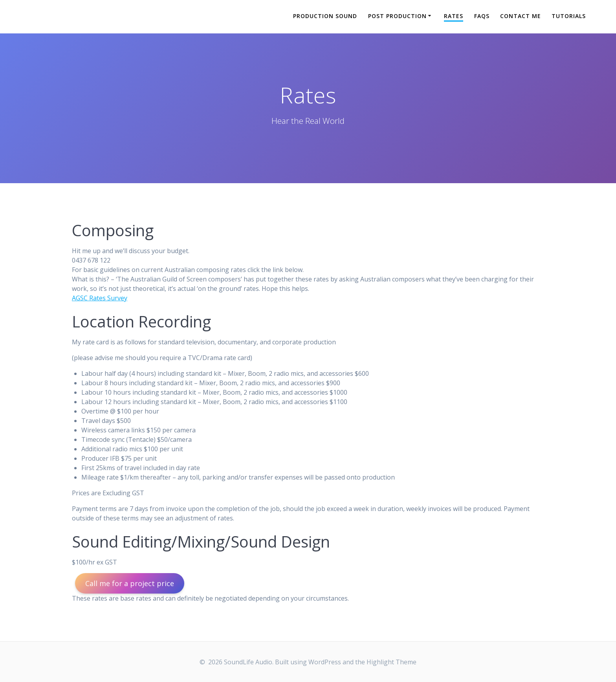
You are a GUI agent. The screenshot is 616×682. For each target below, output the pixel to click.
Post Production (397, 16)
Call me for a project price (130, 583)
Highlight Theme (391, 662)
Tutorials (569, 16)
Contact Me (521, 16)
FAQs (482, 16)
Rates (454, 16)
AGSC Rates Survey (100, 298)
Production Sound (325, 16)
